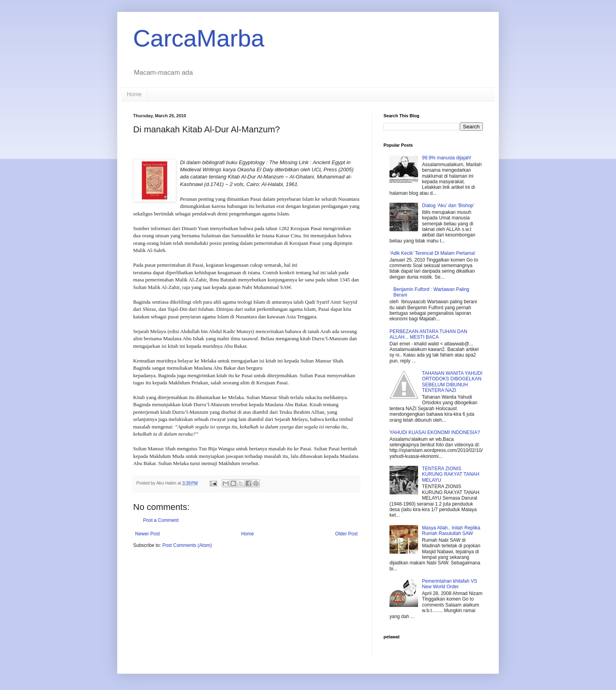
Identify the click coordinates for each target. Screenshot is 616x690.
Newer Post (147, 534)
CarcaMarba (199, 38)
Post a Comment (161, 520)
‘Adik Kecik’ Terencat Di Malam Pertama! (432, 253)
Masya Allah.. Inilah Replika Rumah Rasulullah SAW (451, 531)
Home (134, 94)
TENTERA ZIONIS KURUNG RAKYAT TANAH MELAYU (451, 474)
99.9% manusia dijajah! (447, 158)
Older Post (346, 534)
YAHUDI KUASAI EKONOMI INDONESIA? (435, 432)
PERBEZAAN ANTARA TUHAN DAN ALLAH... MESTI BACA (428, 334)
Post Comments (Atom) (187, 545)
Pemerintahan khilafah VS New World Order (450, 584)
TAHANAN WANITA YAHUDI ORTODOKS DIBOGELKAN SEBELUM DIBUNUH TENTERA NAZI (452, 382)
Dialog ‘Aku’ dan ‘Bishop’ (448, 205)
